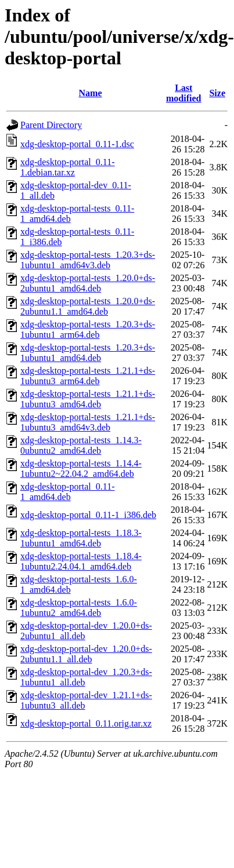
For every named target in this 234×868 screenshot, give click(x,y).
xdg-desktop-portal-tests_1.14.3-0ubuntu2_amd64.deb (81, 445)
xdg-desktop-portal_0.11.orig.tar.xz (86, 723)
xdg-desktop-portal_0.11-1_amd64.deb (67, 492)
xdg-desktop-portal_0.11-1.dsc (77, 144)
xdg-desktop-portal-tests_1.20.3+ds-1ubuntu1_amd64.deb (88, 353)
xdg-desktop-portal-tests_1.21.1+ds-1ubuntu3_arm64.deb (88, 376)
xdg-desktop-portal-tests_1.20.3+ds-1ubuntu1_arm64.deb (88, 329)
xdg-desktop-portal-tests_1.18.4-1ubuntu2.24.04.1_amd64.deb (81, 561)
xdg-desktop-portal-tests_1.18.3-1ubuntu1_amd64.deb (81, 538)
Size (217, 93)
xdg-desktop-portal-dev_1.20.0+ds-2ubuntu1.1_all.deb (86, 654)
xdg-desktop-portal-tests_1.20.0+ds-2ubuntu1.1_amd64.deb (88, 306)
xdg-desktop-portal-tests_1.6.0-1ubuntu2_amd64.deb (79, 608)
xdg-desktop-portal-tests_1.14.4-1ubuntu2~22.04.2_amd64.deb (81, 468)
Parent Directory (51, 125)
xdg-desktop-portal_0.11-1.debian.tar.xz (67, 167)
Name (91, 93)
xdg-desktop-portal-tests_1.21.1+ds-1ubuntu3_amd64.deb (88, 399)
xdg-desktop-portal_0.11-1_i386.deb (88, 515)
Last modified (183, 93)
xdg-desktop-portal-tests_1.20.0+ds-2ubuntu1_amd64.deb (88, 283)
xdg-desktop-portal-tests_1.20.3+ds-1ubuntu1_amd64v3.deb (88, 260)
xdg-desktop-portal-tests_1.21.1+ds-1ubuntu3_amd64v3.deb (88, 422)
